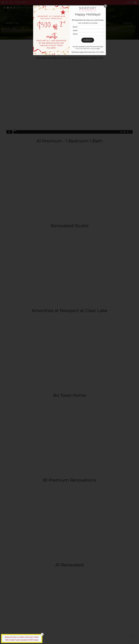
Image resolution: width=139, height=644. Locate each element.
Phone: (75, 34)
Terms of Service (91, 49)
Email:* (75, 31)
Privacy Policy (80, 49)
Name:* (75, 27)
